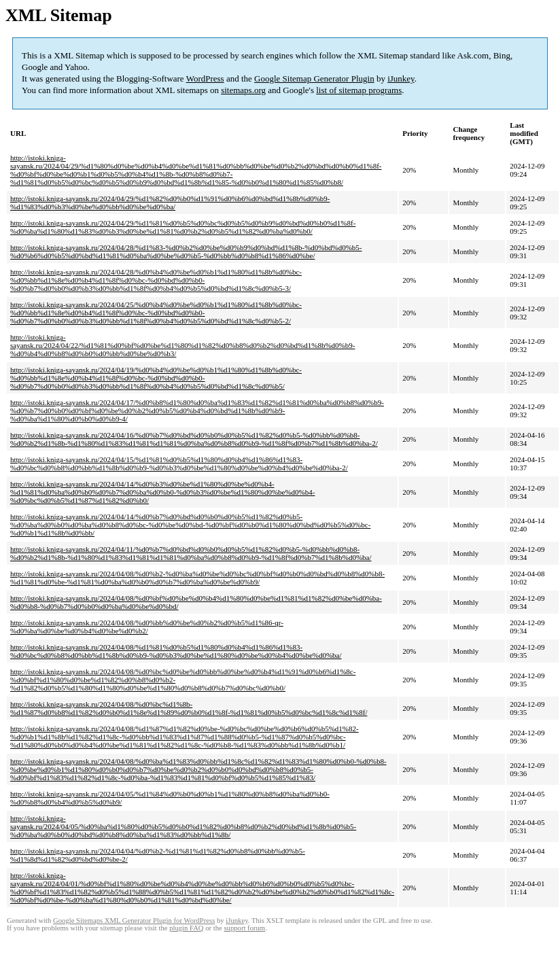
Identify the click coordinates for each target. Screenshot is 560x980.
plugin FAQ (186, 928)
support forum (244, 928)
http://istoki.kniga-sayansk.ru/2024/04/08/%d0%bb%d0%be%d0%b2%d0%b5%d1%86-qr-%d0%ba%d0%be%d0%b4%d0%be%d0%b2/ (147, 627)
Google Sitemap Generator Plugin (314, 78)
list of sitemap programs (359, 90)
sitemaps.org (243, 90)
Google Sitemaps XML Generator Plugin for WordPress (134, 921)
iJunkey (401, 78)
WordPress (205, 78)
